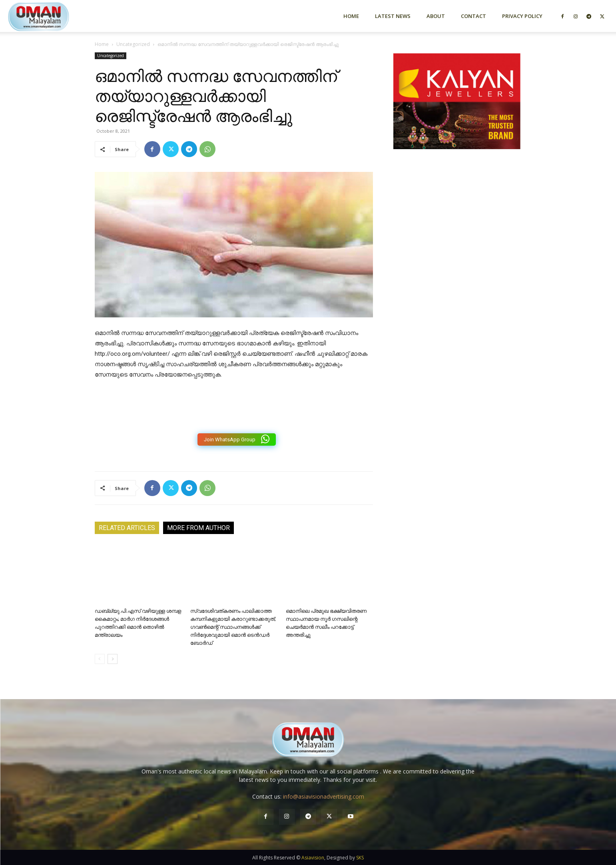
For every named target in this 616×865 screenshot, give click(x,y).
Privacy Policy (522, 16)
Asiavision (313, 858)
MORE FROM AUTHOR (198, 528)
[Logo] (53, 16)
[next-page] (113, 659)
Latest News (393, 16)
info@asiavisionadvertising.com (324, 796)
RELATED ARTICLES (127, 528)
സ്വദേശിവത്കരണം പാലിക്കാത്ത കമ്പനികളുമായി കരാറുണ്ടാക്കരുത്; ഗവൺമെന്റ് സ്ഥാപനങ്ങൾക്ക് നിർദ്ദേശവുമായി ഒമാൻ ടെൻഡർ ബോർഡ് (233, 627)
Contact (473, 16)
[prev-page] (100, 659)
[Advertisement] (457, 241)
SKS (360, 858)
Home (351, 16)
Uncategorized (133, 44)
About (436, 16)
